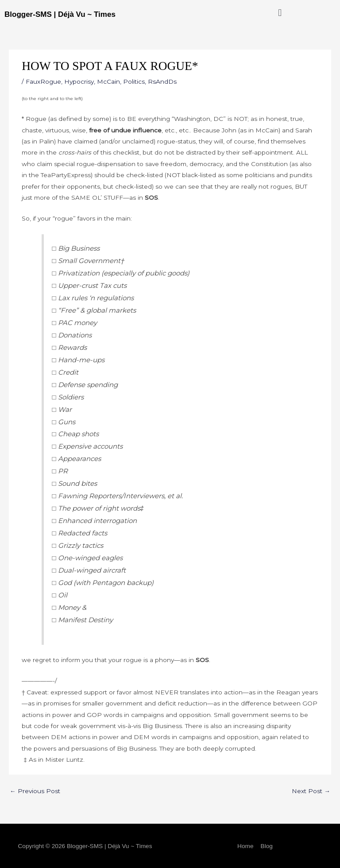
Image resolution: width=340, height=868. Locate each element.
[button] (280, 13)
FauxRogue (43, 81)
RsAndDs (162, 81)
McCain (108, 81)
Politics (134, 81)
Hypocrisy (79, 81)
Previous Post (35, 791)
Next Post (311, 791)
